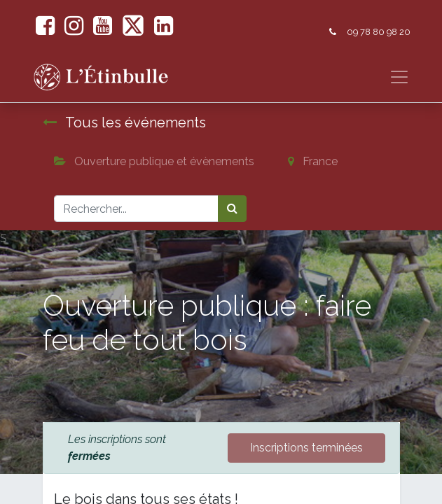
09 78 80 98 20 (379, 32)
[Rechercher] (232, 209)
